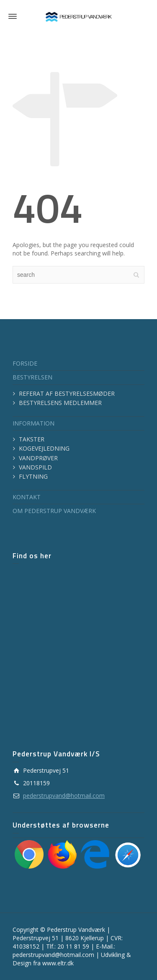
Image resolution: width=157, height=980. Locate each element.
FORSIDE (25, 363)
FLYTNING (33, 476)
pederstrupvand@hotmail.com (64, 796)
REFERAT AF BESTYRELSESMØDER (67, 393)
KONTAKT (27, 497)
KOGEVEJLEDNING (44, 448)
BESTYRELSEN (32, 377)
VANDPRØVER (38, 458)
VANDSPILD (35, 467)
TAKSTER (32, 439)
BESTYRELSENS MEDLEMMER (60, 403)
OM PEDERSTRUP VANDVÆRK (54, 511)
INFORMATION (33, 423)
